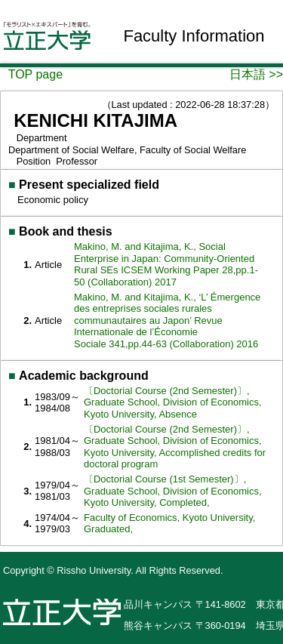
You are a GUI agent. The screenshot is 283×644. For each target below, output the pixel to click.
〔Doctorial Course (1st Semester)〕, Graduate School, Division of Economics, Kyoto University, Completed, (173, 491)
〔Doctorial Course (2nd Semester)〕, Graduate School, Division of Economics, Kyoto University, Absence (173, 402)
